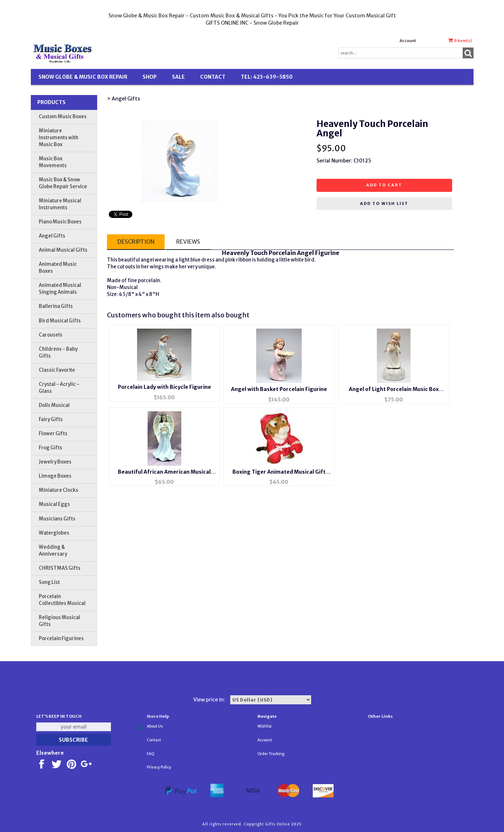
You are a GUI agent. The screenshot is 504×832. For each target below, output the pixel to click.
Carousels (51, 335)
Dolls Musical (54, 405)
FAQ (151, 754)
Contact (213, 77)
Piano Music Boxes (60, 222)
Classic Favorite (57, 370)
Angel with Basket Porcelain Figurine (279, 389)
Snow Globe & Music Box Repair (83, 77)
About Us (155, 726)
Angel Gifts (52, 236)
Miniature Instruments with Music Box (59, 138)
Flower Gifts (53, 434)
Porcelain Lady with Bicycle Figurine (164, 387)
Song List (49, 582)
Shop (150, 77)
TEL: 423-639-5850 (267, 77)
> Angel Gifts (123, 99)
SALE (178, 77)
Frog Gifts (51, 448)
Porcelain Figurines (61, 639)
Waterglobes (54, 533)
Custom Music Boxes (63, 117)
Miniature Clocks (59, 490)
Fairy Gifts (51, 419)
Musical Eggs (54, 504)
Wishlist (265, 726)
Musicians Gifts (57, 519)
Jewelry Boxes (55, 462)
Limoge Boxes (55, 476)
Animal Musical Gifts (63, 250)
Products (51, 102)
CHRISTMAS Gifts (60, 568)
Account (408, 41)
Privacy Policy (159, 767)
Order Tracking (271, 754)
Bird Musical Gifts (60, 321)
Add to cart (384, 185)
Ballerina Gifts (56, 306)
